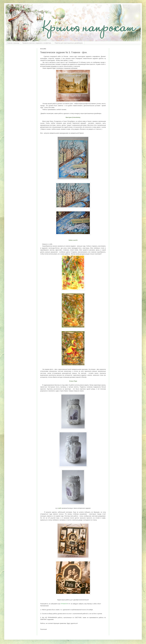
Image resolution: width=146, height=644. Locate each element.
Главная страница (13, 43)
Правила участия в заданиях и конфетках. (37, 43)
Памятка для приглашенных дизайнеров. (69, 43)
